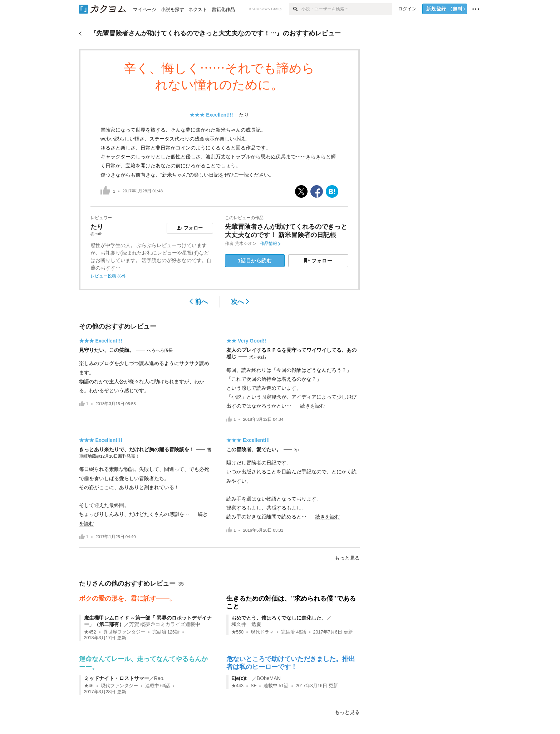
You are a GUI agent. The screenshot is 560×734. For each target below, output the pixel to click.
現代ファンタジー (119, 686)
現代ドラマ (262, 632)
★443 (237, 686)
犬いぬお (258, 357)
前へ (199, 302)
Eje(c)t (242, 678)
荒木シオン (246, 243)
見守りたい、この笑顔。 (107, 350)
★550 (237, 632)
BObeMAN (269, 678)
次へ (240, 302)
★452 (90, 632)
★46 (89, 686)
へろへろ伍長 (160, 350)
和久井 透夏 (246, 624)
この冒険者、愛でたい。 (254, 449)
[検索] (295, 9)
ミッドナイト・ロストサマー (117, 678)
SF (254, 686)
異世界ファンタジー (124, 632)
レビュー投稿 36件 (108, 276)
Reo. (159, 678)
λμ (296, 450)
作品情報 (270, 243)
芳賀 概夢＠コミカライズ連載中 (165, 624)
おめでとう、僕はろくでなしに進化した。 (279, 618)
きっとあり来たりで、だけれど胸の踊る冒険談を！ (137, 449)
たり (244, 115)
